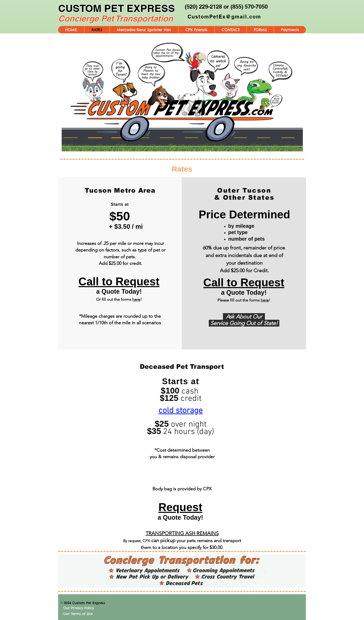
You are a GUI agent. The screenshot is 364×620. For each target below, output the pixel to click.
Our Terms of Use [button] (78, 614)
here (136, 299)
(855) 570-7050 (249, 7)
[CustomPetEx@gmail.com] (225, 17)
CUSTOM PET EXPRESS (117, 8)
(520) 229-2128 (203, 7)
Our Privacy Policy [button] (79, 608)
